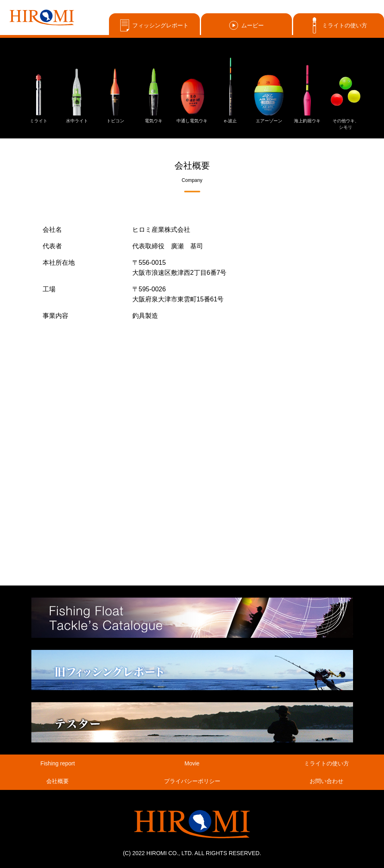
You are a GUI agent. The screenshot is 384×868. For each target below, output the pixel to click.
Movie (192, 763)
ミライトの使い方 (339, 25)
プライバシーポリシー (192, 781)
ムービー (246, 25)
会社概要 (57, 781)
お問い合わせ (327, 781)
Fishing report (57, 763)
